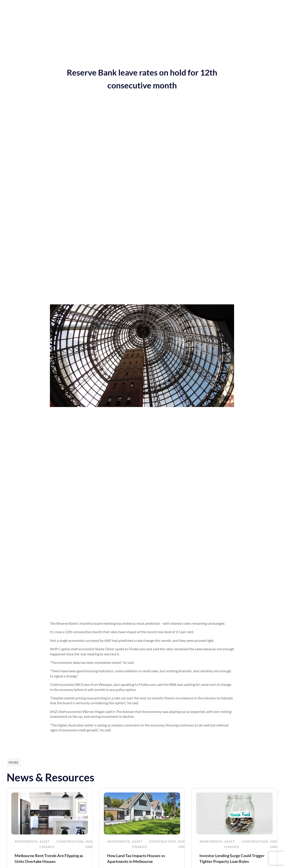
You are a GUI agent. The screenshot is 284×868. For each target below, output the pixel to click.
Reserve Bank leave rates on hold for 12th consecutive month (142, 78)
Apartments (26, 841)
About (153, 7)
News (111, 7)
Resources (132, 7)
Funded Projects (180, 7)
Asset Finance (47, 844)
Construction (70, 841)
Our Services (88, 7)
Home (64, 7)
